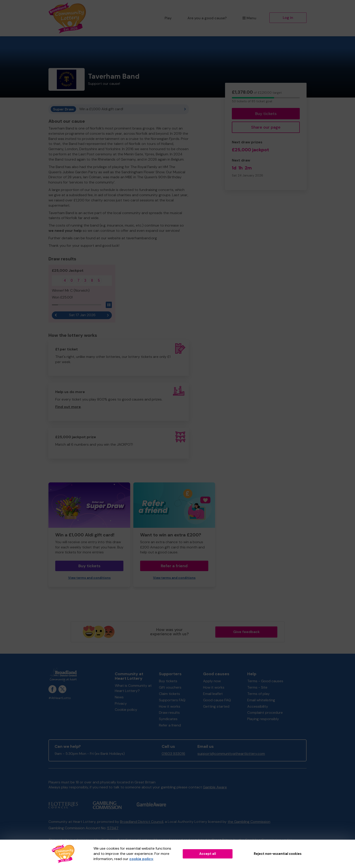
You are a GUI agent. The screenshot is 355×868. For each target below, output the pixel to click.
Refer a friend (174, 566)
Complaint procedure (265, 713)
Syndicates (168, 719)
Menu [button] (249, 18)
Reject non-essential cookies (278, 854)
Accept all (208, 854)
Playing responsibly (263, 719)
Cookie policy (126, 710)
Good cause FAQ (217, 700)
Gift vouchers (170, 687)
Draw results (169, 713)
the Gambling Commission (249, 822)
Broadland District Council (142, 822)
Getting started (216, 706)
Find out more (68, 407)
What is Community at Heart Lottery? (133, 688)
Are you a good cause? (207, 18)
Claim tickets (169, 694)
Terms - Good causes (265, 681)
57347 (113, 828)
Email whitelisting (261, 700)
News (119, 697)
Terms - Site (257, 687)
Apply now (212, 681)
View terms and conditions (89, 578)
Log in (288, 18)
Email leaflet (213, 694)
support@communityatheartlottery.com (231, 754)
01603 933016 (173, 754)
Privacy (121, 703)
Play (168, 18)
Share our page (266, 127)
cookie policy (141, 859)
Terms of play (258, 694)
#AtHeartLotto (60, 698)
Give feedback (246, 632)
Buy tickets (266, 114)
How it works (170, 706)
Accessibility (258, 706)
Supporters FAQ (172, 700)
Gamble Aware (215, 787)
